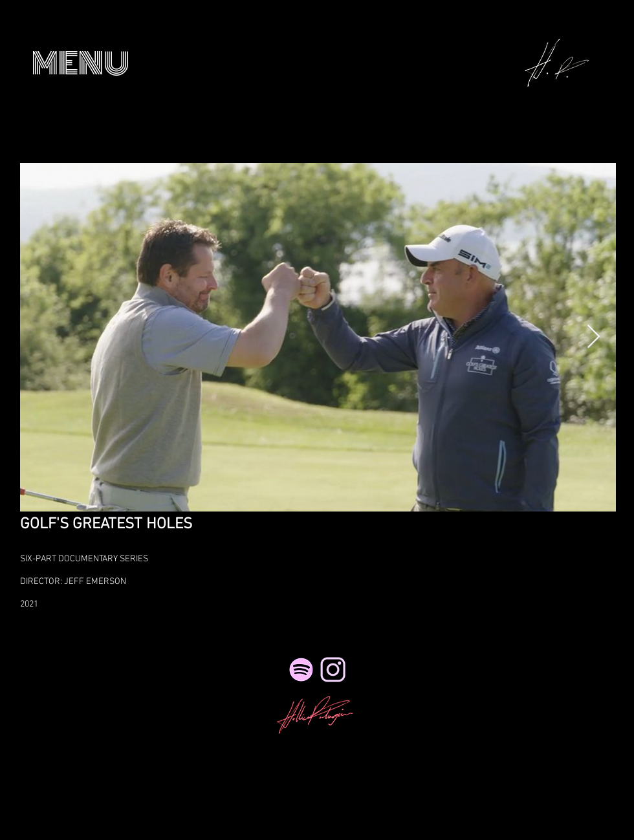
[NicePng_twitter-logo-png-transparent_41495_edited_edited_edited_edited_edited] (333, 670)
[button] (81, 64)
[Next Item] (594, 337)
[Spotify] (301, 670)
